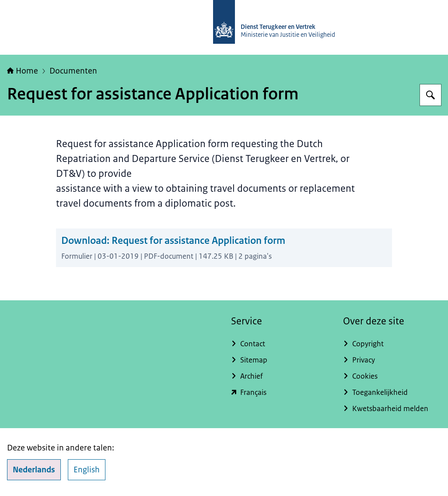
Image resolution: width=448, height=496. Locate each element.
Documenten (73, 71)
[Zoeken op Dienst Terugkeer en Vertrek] (430, 95)
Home (23, 71)
